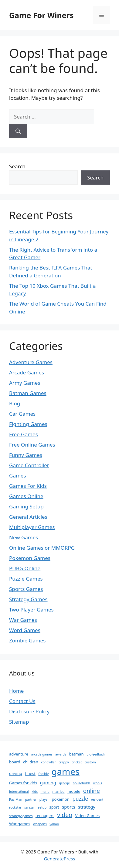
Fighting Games (28, 424)
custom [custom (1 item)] (90, 762)
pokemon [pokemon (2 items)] (61, 799)
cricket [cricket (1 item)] (77, 762)
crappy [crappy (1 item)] (64, 762)
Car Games (22, 414)
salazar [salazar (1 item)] (30, 807)
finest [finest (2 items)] (30, 773)
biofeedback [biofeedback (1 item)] (96, 754)
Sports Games (26, 589)
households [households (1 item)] (82, 783)
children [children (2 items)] (31, 762)
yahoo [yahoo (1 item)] (54, 824)
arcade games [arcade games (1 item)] (42, 754)
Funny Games (26, 455)
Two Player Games (31, 610)
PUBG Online (25, 568)
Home (16, 691)
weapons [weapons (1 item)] (40, 824)
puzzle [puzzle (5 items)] (80, 799)
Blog (15, 403)
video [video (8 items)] (65, 815)
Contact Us (22, 701)
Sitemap (19, 722)
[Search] (18, 131)
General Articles (28, 517)
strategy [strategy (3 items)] (87, 807)
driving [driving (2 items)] (16, 773)
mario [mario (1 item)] (45, 792)
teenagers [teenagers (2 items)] (45, 816)
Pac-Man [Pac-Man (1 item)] (16, 799)
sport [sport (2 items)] (54, 807)
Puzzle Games (26, 579)
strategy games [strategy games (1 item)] (21, 816)
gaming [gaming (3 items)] (48, 783)
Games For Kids (28, 486)
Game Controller (29, 465)
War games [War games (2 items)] (20, 824)
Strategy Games (28, 599)
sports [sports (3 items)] (69, 807)
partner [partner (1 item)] (31, 799)
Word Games (25, 630)
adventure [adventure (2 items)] (19, 754)
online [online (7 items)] (92, 791)
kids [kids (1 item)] (35, 792)
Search (17, 166)
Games (18, 476)
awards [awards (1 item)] (61, 754)
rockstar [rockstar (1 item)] (15, 807)
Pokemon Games (30, 558)
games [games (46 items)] (66, 772)
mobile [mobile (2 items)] (74, 791)
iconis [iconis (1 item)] (98, 783)
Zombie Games (27, 640)
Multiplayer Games (32, 527)
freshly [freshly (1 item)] (43, 774)
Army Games (25, 383)
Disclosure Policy (29, 711)
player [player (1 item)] (44, 799)
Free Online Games (32, 445)
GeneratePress (59, 859)
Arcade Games (27, 372)
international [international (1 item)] (19, 792)
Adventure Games (31, 362)
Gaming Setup (26, 506)
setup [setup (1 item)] (42, 807)
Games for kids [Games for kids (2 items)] (23, 783)
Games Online (26, 496)
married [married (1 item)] (58, 792)
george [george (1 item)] (64, 783)
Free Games (24, 434)
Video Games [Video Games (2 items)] (88, 816)
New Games (24, 537)
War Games (23, 620)
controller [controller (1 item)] (48, 762)
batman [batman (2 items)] (76, 754)
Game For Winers (41, 15)
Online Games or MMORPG (42, 548)
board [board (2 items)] (15, 762)
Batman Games (28, 393)
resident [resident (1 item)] (97, 799)
